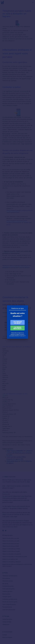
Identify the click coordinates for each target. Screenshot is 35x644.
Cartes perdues (7, 622)
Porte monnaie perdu (8, 589)
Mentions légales (7, 637)
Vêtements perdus (8, 581)
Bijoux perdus (6, 594)
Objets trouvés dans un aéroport (12, 562)
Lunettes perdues (7, 591)
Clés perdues (6, 578)
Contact (5, 635)
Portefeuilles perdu (8, 586)
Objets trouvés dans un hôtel (11, 546)
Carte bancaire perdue (9, 610)
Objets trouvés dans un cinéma (11, 549)
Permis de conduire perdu (10, 602)
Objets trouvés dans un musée (11, 551)
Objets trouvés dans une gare (11, 544)
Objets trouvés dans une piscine (12, 554)
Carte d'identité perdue (9, 604)
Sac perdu (5, 584)
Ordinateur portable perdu (10, 599)
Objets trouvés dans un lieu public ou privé (15, 557)
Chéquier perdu (7, 597)
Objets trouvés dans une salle (11, 541)
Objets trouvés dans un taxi (10, 559)
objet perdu (27, 480)
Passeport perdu (7, 607)
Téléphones (6, 624)
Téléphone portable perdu (10, 576)
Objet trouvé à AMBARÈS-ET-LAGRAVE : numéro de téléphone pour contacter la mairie (19, 453)
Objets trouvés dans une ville (11, 538)
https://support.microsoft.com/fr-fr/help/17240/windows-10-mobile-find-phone (19, 223)
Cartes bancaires (7, 619)
